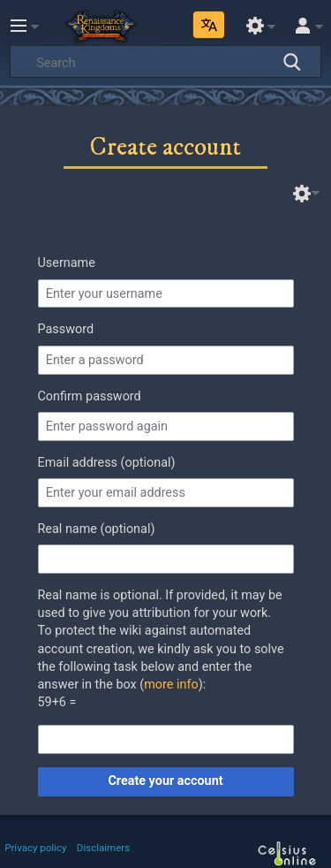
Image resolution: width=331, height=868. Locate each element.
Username (67, 263)
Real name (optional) (97, 529)
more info (171, 685)
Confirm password (90, 396)
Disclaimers (103, 848)
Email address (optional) (107, 463)
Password (66, 329)
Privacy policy (35, 848)
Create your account (165, 781)
